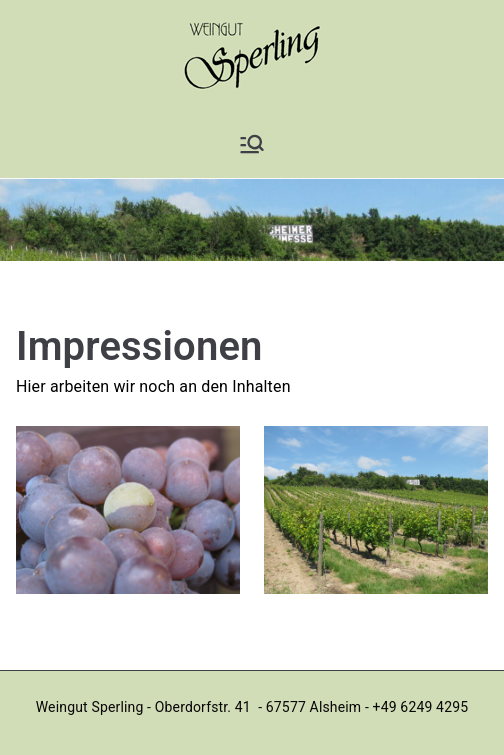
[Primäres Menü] (252, 144)
